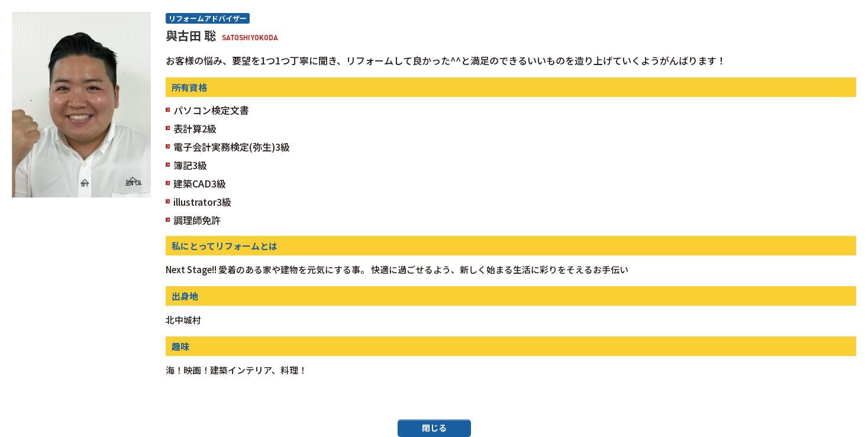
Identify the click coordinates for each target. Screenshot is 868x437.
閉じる (434, 428)
